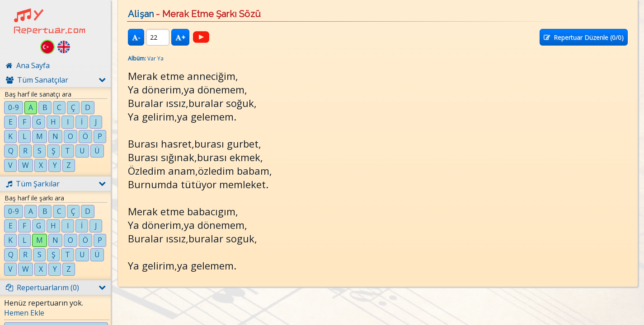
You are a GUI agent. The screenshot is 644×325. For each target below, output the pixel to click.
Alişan (141, 14)
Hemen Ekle (24, 313)
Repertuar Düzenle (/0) (584, 37)
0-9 (14, 107)
